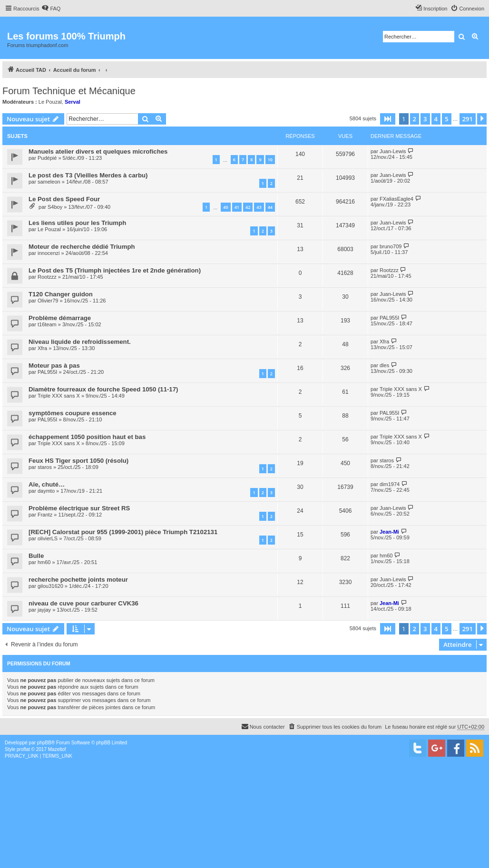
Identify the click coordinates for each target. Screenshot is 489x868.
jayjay (44, 610)
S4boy (55, 207)
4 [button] (436, 119)
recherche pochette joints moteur (78, 580)
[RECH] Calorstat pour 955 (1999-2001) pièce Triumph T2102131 (123, 532)
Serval (73, 102)
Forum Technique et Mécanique (69, 91)
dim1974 (390, 484)
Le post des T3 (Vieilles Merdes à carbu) (88, 175)
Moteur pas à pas (54, 366)
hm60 (44, 562)
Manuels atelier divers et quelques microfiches (98, 151)
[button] (388, 119)
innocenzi (49, 253)
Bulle (36, 556)
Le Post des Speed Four (64, 199)
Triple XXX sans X (59, 396)
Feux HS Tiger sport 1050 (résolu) (78, 461)
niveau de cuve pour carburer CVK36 (83, 603)
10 (270, 160)
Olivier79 (48, 301)
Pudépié (47, 158)
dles (384, 365)
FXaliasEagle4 (396, 199)
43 (259, 207)
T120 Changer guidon (61, 294)
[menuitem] (51, 9)
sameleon (49, 182)
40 (225, 207)
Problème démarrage (60, 318)
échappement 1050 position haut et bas (87, 437)
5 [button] (446, 119)
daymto (46, 491)
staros (45, 467)
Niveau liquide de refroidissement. (80, 342)
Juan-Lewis (393, 151)
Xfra (42, 348)
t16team (47, 324)
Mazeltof (57, 749)
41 (237, 207)
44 (270, 207)
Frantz (45, 515)
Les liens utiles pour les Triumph (77, 223)
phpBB (44, 743)
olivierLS (48, 538)
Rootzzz (47, 277)
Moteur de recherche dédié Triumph (82, 247)
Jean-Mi (389, 532)
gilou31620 (50, 586)
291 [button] (468, 119)
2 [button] (415, 119)
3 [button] (425, 119)
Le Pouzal (50, 102)
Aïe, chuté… (47, 484)
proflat (23, 749)
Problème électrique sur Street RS (79, 508)
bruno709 (391, 246)
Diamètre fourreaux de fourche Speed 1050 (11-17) (103, 389)
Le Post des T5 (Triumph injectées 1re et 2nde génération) (115, 270)
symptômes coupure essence (73, 413)
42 (248, 207)
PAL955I (389, 318)
